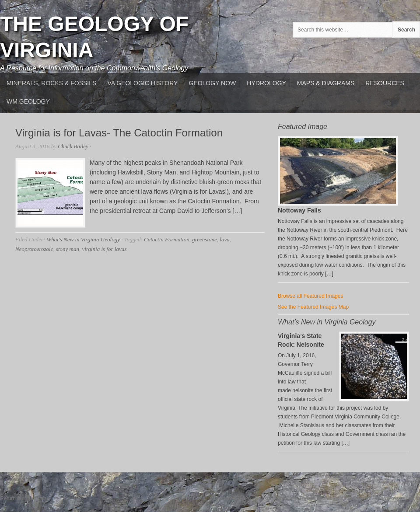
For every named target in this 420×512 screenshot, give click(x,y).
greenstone (205, 239)
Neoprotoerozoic (34, 249)
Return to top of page (25, 498)
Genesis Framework (348, 498)
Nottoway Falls (299, 210)
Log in (413, 498)
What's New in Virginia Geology (83, 239)
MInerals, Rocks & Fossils (51, 83)
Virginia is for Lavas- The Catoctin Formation (119, 133)
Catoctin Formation (167, 239)
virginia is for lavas (105, 249)
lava (224, 239)
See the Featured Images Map (313, 307)
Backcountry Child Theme (285, 498)
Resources (385, 83)
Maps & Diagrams (326, 83)
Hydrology (266, 83)
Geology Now (212, 83)
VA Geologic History (142, 83)
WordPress (388, 498)
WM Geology (28, 101)
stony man (68, 249)
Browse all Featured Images (310, 296)
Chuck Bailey (73, 146)
